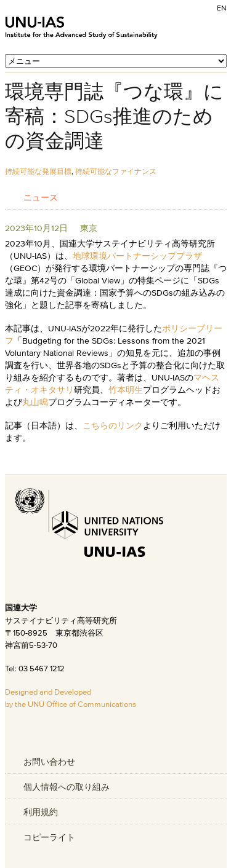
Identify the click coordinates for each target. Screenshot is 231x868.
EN (222, 8)
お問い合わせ (49, 762)
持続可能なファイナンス (116, 171)
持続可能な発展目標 (38, 171)
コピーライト (49, 837)
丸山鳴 (35, 402)
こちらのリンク (113, 425)
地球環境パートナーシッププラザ (137, 256)
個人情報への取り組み (67, 787)
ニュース (41, 197)
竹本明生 (126, 390)
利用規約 (41, 812)
